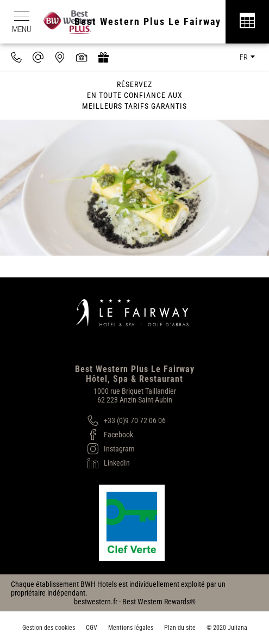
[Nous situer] (60, 57)
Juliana (237, 628)
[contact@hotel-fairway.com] (38, 57)
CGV (92, 628)
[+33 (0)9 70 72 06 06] (127, 420)
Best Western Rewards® (159, 602)
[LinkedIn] (127, 463)
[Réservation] (247, 22)
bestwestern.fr (96, 602)
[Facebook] (127, 435)
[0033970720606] (16, 57)
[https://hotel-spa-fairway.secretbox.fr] (103, 57)
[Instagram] (127, 449)
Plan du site (180, 628)
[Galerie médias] (82, 57)
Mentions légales (131, 628)
